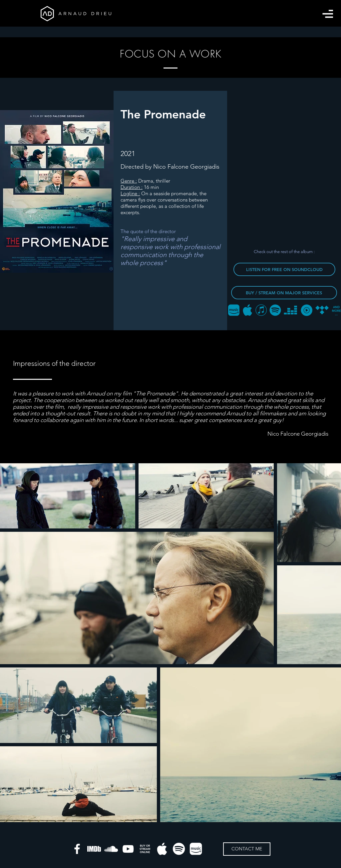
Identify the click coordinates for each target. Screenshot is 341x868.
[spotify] (179, 849)
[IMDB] (94, 849)
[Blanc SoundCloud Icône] (111, 849)
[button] (328, 14)
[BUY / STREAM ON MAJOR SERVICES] (284, 293)
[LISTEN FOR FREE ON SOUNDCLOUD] (284, 269)
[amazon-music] (196, 849)
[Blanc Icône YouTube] (128, 849)
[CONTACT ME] (247, 849)
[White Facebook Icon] (77, 849)
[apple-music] (162, 849)
